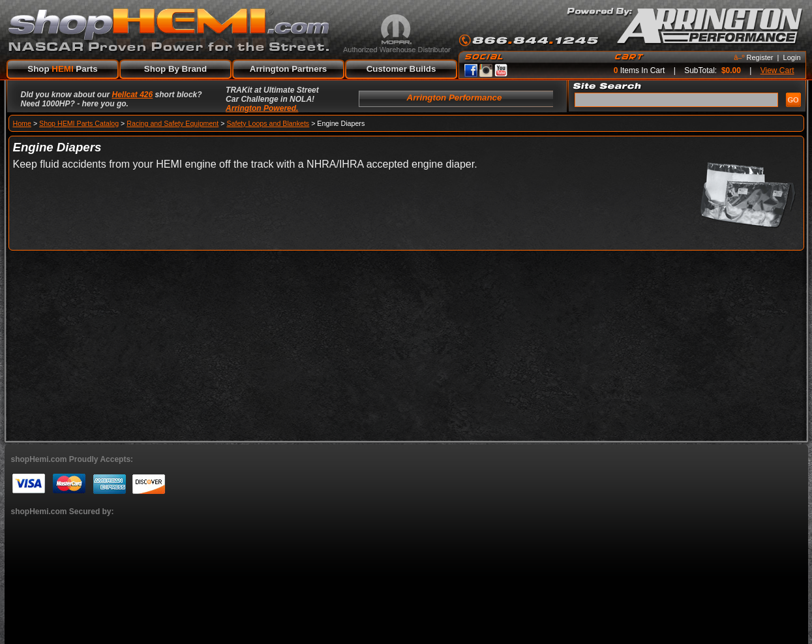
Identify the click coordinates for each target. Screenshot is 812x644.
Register (760, 57)
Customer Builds (401, 69)
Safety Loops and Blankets (268, 123)
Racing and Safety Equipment (173, 123)
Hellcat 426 (133, 95)
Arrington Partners (289, 69)
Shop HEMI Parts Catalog (79, 123)
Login (792, 57)
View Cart (777, 70)
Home (22, 123)
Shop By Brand (175, 69)
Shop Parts (62, 69)
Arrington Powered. (262, 108)
